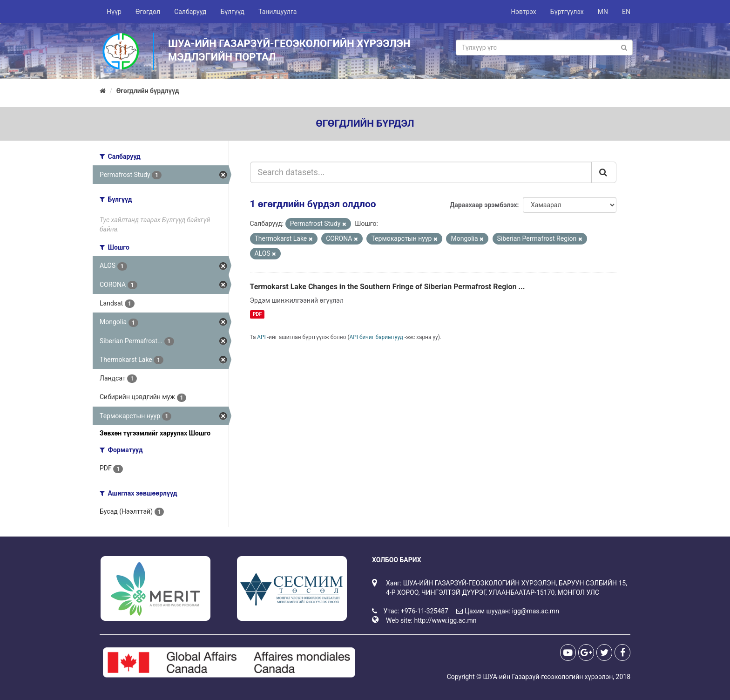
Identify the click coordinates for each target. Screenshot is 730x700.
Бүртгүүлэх (567, 12)
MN (603, 12)
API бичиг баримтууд (376, 337)
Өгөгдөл (148, 12)
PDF (257, 314)
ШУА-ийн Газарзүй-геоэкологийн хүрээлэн (548, 677)
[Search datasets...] (421, 172)
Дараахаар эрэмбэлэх (483, 205)
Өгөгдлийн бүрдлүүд (148, 91)
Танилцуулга (277, 12)
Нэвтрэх (523, 12)
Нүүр (114, 12)
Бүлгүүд (232, 12)
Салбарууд (190, 12)
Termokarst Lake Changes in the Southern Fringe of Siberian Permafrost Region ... (388, 287)
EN (626, 12)
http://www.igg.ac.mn (445, 620)
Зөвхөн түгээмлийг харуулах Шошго (155, 433)
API (261, 337)
